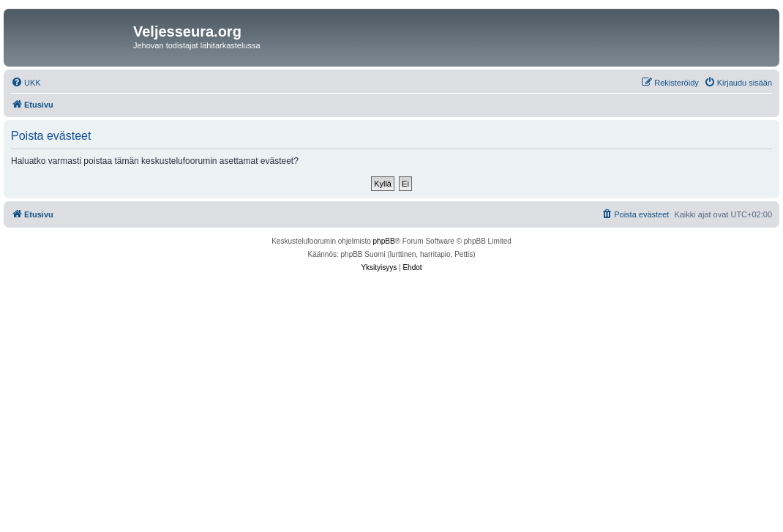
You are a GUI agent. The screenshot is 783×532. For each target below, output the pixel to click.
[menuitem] (26, 83)
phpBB (384, 241)
